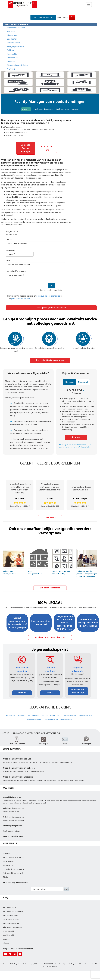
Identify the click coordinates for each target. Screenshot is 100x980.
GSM (8, 261)
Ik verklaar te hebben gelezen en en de (34, 297)
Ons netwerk (8, 865)
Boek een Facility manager (26, 148)
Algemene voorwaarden (13, 927)
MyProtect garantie (11, 923)
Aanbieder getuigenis (12, 831)
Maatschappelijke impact (14, 836)
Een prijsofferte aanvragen (50, 360)
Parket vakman (14, 43)
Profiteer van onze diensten (50, 637)
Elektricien (12, 32)
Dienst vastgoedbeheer (35, 572)
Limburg (44, 715)
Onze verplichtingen (11, 919)
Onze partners (9, 861)
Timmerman (12, 58)
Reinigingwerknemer (16, 46)
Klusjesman (12, 35)
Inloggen (7, 943)
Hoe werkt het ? (10, 907)
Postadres (11, 250)
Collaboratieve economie (14, 808)
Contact (10, 240)
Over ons (7, 853)
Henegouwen (66, 719)
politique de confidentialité (48, 296)
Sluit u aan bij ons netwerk (13, 873)
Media (6, 877)
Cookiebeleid (8, 935)
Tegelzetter (12, 54)
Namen (35, 715)
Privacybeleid (8, 931)
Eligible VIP (26, 109)
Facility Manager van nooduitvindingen (61, 572)
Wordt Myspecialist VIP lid (13, 857)
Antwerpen (11, 715)
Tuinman (11, 61)
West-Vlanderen (34, 719)
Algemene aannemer (16, 28)
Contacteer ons (47, 148)
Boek (50, 692)
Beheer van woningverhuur (10, 572)
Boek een (67, 109)
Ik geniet (76, 437)
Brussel (21, 715)
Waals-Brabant (85, 715)
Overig (11, 69)
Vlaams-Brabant (69, 715)
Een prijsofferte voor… (16, 271)
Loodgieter (12, 39)
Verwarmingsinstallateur (18, 65)
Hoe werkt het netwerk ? (13, 911)
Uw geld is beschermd (12, 797)
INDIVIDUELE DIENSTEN (16, 24)
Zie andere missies (50, 587)
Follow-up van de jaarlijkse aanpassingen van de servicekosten (87, 572)
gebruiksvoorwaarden (20, 299)
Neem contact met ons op (78, 691)
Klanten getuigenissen (13, 825)
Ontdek (22, 692)
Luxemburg (55, 715)
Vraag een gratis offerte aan (51, 308)
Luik (28, 715)
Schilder (11, 50)
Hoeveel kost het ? (11, 915)
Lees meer (50, 517)
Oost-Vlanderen (51, 719)
